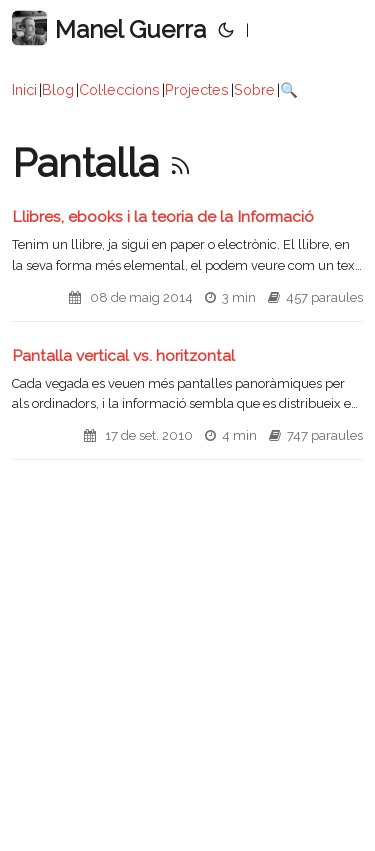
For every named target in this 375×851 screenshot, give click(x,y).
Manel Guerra (109, 28)
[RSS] (180, 162)
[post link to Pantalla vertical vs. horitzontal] (187, 403)
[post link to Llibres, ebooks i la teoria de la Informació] (187, 264)
